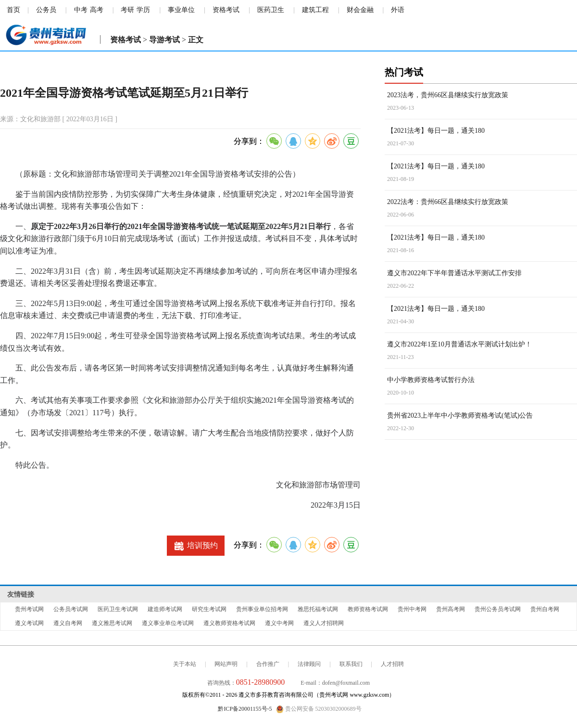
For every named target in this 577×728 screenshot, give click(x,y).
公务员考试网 (71, 609)
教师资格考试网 (368, 609)
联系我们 (351, 664)
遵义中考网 (279, 623)
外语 (398, 10)
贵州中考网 (412, 609)
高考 (97, 10)
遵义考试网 (29, 623)
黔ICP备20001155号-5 (245, 709)
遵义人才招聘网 (324, 623)
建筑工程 (315, 10)
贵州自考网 (545, 609)
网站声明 (226, 664)
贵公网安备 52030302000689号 (319, 709)
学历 (143, 10)
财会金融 (360, 10)
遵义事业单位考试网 (168, 623)
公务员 (46, 10)
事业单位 (181, 10)
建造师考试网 (165, 609)
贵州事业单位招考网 (262, 609)
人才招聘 (392, 664)
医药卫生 (271, 10)
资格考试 (226, 10)
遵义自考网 (68, 623)
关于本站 (185, 664)
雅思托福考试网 (318, 609)
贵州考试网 (29, 609)
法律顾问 (309, 664)
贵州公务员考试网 (498, 609)
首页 (13, 10)
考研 (127, 10)
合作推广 (268, 664)
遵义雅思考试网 (112, 623)
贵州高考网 (451, 609)
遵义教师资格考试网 (229, 623)
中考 (81, 10)
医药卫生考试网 (118, 609)
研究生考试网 (209, 609)
